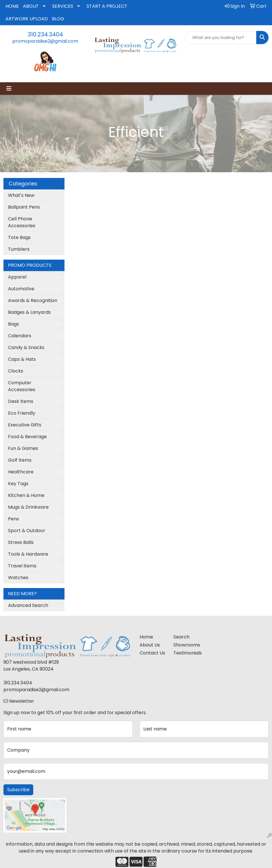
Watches (18, 578)
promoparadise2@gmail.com (45, 41)
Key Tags (18, 484)
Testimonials (187, 653)
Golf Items (20, 460)
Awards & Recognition (33, 300)
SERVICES (63, 6)
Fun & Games (23, 448)
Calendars (20, 336)
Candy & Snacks (26, 347)
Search (181, 637)
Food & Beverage (27, 437)
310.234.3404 (45, 34)
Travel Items (22, 566)
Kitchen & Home (26, 495)
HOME (12, 6)
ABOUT (31, 6)
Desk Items (21, 401)
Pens (13, 519)
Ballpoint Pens (24, 207)
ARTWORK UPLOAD (27, 19)
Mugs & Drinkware (28, 507)
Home (146, 637)
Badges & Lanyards (29, 312)
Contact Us (152, 653)
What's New (21, 195)
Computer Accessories (22, 386)
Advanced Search (28, 605)
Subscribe (18, 790)
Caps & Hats (22, 359)
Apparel (17, 277)
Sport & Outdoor (27, 531)
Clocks (16, 371)
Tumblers (19, 249)
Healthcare (21, 472)
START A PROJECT (107, 6)
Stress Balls (21, 542)
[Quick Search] (221, 38)
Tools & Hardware (28, 554)
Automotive (21, 289)
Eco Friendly (22, 413)
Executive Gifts (25, 425)
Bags (13, 324)
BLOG (58, 19)
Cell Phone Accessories (22, 222)
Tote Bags (19, 237)
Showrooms (187, 645)
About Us (150, 645)
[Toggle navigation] (9, 89)
